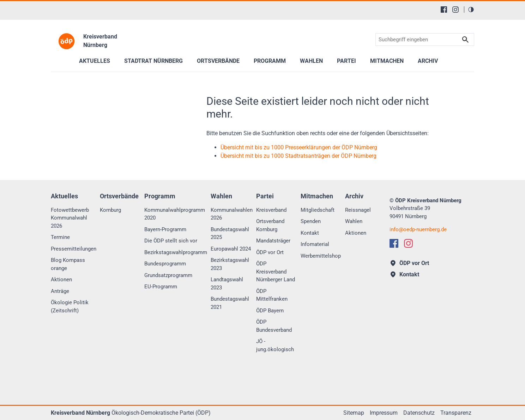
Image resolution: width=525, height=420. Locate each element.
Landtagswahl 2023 (227, 284)
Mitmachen (387, 61)
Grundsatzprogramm (168, 275)
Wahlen (311, 61)
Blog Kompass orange (68, 264)
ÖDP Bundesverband (274, 326)
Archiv (428, 61)
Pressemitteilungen (74, 249)
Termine (60, 237)
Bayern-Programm (165, 229)
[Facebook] (444, 10)
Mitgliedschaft (318, 210)
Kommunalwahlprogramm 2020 (175, 214)
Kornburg (110, 210)
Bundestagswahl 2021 (230, 303)
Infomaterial (315, 244)
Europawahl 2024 (231, 249)
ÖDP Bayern (270, 311)
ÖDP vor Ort (270, 252)
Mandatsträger (273, 241)
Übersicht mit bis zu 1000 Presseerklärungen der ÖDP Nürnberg (299, 147)
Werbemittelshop (321, 256)
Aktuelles (95, 61)
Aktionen (61, 280)
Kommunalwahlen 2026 (232, 214)
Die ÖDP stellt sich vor (171, 241)
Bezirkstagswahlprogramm (176, 252)
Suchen (465, 40)
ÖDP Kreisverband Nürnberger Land (276, 272)
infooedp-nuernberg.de (418, 229)
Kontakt (310, 233)
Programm (270, 61)
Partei (346, 61)
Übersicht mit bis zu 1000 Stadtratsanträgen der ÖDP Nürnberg (298, 156)
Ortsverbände (218, 61)
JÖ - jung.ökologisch (275, 345)
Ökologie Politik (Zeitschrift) (70, 307)
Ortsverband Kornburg (270, 225)
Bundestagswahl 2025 (230, 233)
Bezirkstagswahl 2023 (230, 264)
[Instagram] (455, 10)
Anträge (60, 291)
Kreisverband (271, 210)
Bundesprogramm (165, 264)
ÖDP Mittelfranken (272, 295)
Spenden (311, 221)
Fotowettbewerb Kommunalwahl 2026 (70, 218)
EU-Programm (161, 287)
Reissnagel (358, 210)
